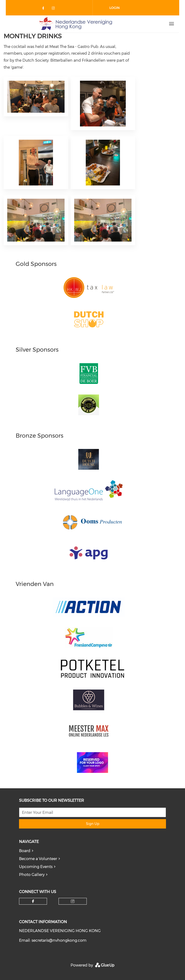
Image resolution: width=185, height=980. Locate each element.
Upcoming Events (36, 867)
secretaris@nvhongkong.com (59, 940)
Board (25, 851)
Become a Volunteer (38, 859)
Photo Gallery (32, 875)
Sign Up (93, 824)
